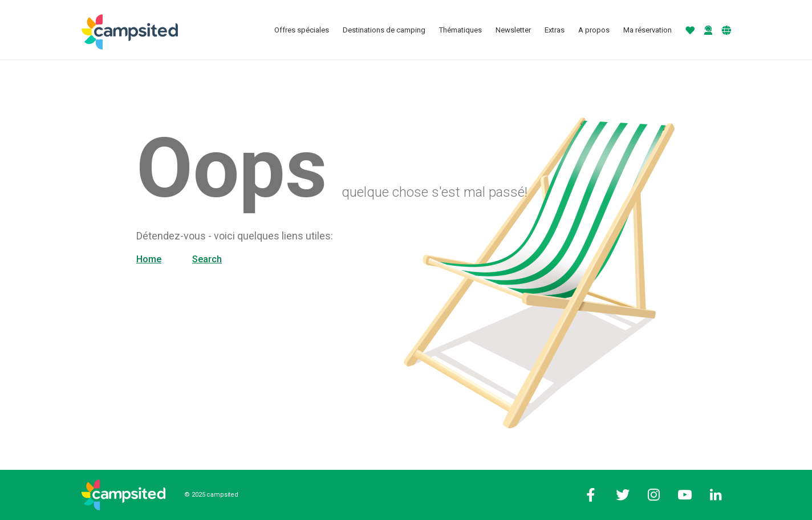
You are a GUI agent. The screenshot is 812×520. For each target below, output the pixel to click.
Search (207, 259)
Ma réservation (647, 30)
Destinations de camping (384, 30)
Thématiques (460, 30)
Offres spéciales (302, 30)
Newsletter (513, 30)
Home (149, 259)
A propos (594, 30)
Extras (555, 30)
